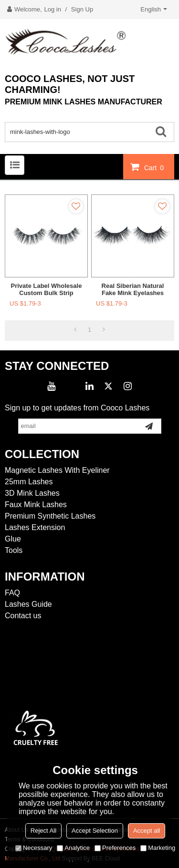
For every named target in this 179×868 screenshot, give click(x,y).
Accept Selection (95, 831)
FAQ (12, 593)
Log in (53, 9)
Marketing (158, 848)
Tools (14, 550)
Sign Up (82, 9)
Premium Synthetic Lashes (50, 516)
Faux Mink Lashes (36, 505)
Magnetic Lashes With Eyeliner (57, 470)
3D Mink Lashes (32, 493)
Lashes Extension (35, 527)
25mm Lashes (29, 482)
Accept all (147, 831)
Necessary (34, 848)
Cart (155, 167)
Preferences (115, 848)
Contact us (23, 616)
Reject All (43, 831)
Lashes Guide (28, 604)
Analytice (73, 848)
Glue (13, 539)
